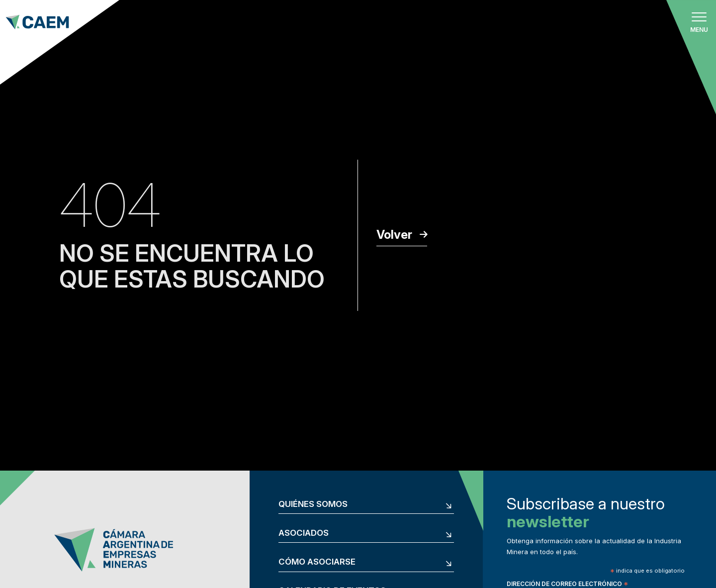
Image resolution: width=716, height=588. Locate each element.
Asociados (304, 533)
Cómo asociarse (317, 562)
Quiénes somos (313, 504)
